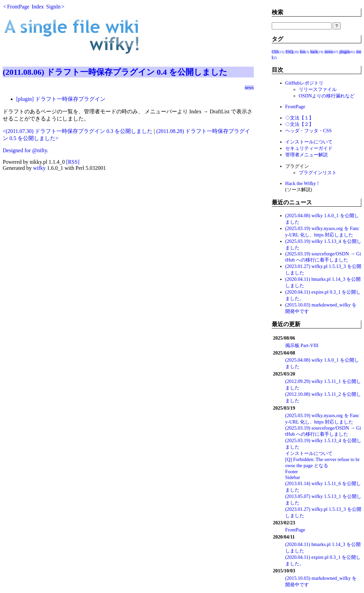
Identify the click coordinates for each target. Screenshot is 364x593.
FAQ (289, 52)
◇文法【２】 (299, 124)
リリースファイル (318, 89)
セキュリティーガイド (309, 148)
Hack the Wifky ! (302, 183)
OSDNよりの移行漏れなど (327, 96)
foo (302, 52)
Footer (292, 472)
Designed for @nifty (25, 150)
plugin (344, 52)
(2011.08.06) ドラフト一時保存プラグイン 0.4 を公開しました (115, 72)
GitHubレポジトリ (304, 83)
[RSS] (73, 162)
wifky (39, 168)
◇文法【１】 (299, 118)
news (249, 88)
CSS (275, 52)
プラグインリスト (318, 173)
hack (314, 52)
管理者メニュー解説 (307, 155)
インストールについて (309, 142)
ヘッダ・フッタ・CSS (309, 131)
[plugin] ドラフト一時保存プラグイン (61, 99)
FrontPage (18, 7)
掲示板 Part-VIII (302, 345)
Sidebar (293, 477)
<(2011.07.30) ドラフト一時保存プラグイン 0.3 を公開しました (78, 131)
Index (38, 7)
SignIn (54, 7)
